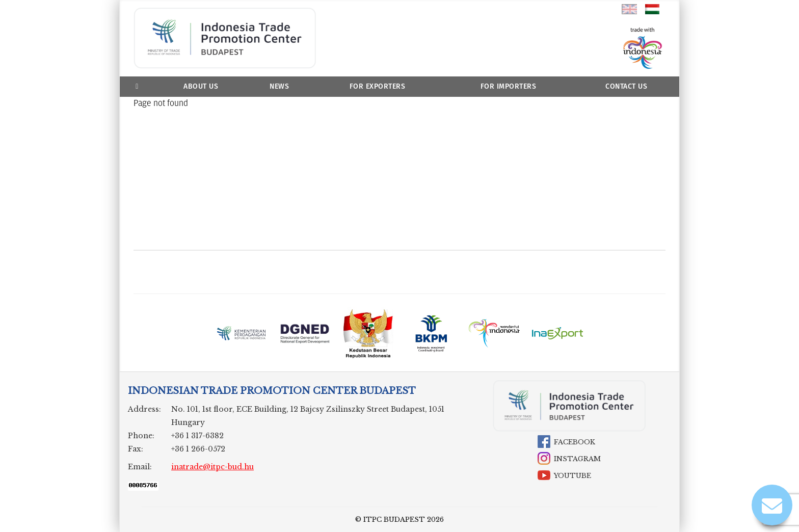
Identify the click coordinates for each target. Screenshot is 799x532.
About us (201, 86)
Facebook (575, 442)
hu (653, 9)
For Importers (509, 86)
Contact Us (626, 86)
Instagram (577, 459)
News (279, 86)
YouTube (572, 476)
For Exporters (378, 86)
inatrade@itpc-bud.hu (212, 467)
